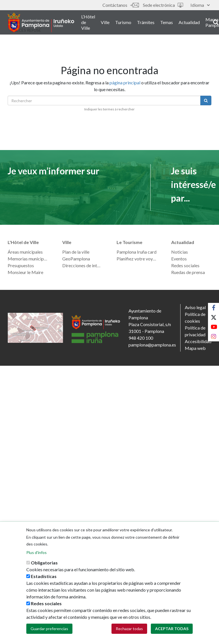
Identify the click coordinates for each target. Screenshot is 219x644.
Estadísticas (44, 580)
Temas (167, 22)
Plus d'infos (36, 557)
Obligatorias (44, 567)
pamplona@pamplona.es (152, 345)
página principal (125, 83)
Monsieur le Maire (25, 272)
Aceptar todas (172, 633)
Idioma (200, 5)
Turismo (123, 22)
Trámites (146, 22)
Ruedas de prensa (188, 272)
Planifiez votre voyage (137, 259)
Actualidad (189, 22)
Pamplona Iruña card (137, 252)
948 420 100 (141, 338)
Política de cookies (195, 317)
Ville (105, 22)
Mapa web (195, 348)
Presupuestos (21, 265)
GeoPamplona (76, 259)
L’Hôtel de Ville (88, 22)
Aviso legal (195, 307)
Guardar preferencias (49, 633)
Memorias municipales (28, 259)
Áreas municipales (25, 252)
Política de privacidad (195, 331)
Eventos (179, 259)
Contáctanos (121, 5)
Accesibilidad (198, 341)
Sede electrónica (163, 5)
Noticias (180, 252)
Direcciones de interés (82, 265)
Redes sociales (185, 265)
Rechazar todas (129, 633)
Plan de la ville (76, 252)
